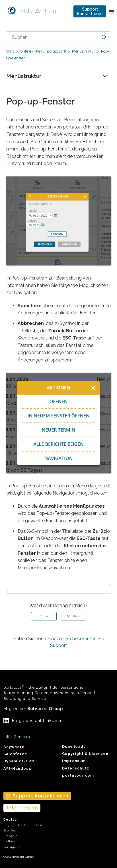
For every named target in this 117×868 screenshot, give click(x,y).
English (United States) (23, 825)
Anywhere (14, 747)
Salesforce (15, 754)
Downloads (74, 747)
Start (10, 51)
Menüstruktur (84, 51)
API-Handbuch (19, 768)
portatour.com (78, 775)
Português (12, 847)
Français (10, 836)
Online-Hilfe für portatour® (43, 51)
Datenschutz (76, 768)
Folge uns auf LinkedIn (37, 721)
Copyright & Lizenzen (85, 754)
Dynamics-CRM (19, 761)
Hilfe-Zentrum (37, 11)
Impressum (74, 761)
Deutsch (11, 820)
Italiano (10, 841)
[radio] (44, 616)
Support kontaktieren (90, 11)
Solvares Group (45, 709)
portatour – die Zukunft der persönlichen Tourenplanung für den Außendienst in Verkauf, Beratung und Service (50, 693)
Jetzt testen (22, 808)
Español (10, 830)
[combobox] (59, 37)
